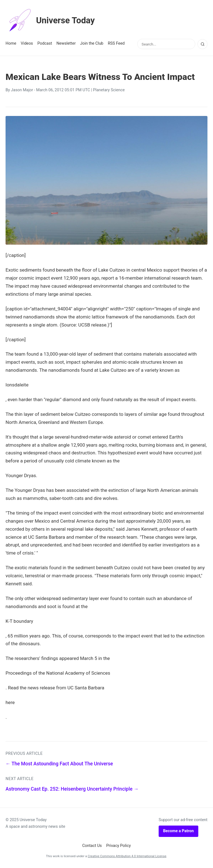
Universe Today (51, 21)
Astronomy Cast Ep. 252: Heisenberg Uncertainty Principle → (72, 789)
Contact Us (92, 846)
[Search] (202, 44)
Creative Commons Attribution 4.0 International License (127, 856)
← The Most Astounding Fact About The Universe (59, 764)
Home (11, 43)
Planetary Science (109, 90)
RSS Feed (116, 43)
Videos (27, 43)
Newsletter (66, 43)
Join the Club (92, 43)
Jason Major (22, 90)
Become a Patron (178, 831)
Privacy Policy (119, 846)
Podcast (45, 43)
